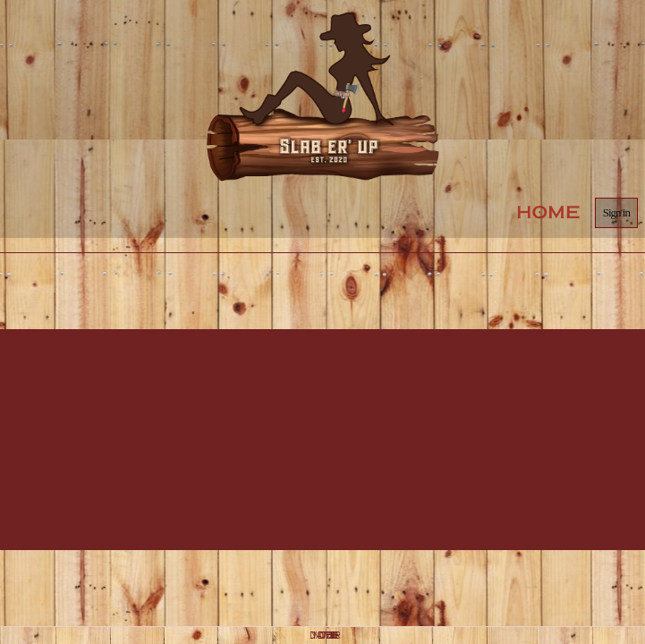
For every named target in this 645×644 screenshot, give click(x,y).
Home (548, 212)
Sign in (616, 212)
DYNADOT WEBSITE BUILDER (323, 636)
